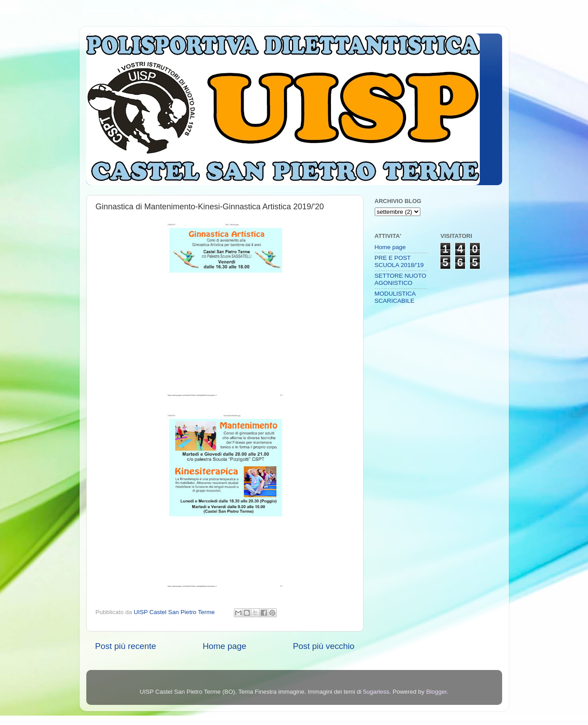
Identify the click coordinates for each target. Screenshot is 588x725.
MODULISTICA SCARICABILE (395, 297)
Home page (224, 646)
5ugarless (376, 692)
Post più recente (126, 646)
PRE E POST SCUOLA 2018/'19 (399, 261)
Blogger (436, 692)
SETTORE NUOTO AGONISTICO (401, 279)
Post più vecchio (324, 646)
